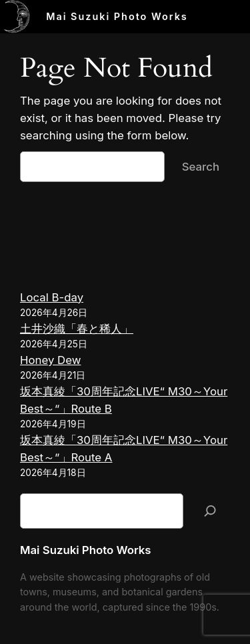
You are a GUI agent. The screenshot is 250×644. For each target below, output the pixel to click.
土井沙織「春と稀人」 (77, 329)
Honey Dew (50, 360)
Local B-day (52, 297)
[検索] (210, 511)
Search (201, 167)
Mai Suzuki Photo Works (117, 16)
